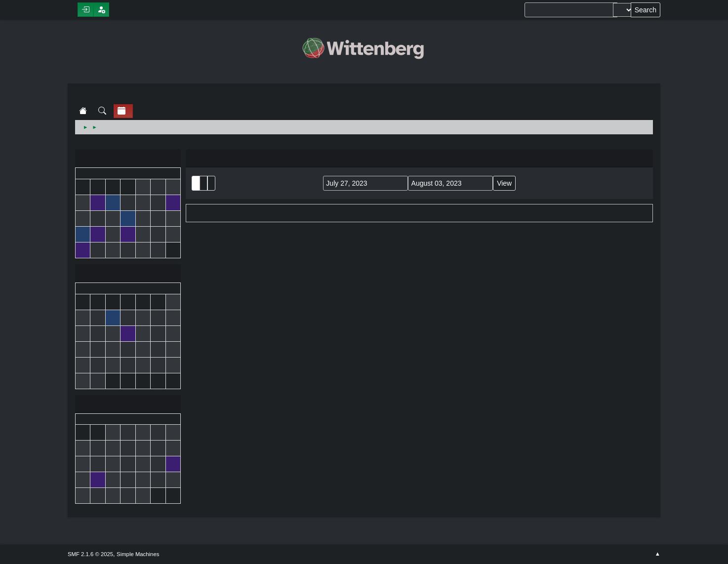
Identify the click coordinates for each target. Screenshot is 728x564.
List (196, 183)
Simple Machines (138, 554)
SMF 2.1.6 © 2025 (90, 554)
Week (211, 183)
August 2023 (128, 405)
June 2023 (128, 159)
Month (203, 183)
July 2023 (128, 274)
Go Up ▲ (658, 554)
